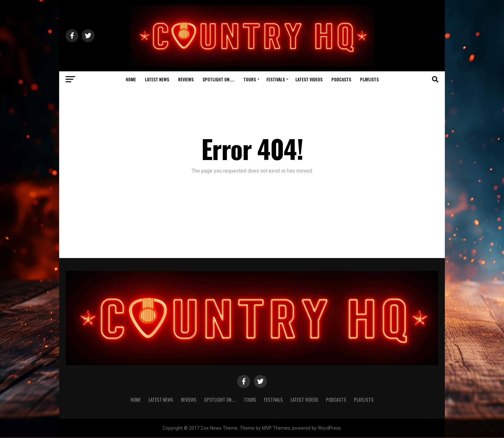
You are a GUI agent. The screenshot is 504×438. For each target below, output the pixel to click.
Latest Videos (309, 79)
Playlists (369, 79)
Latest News (157, 79)
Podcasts (341, 79)
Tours (250, 79)
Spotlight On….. (218, 79)
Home (131, 79)
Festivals (276, 79)
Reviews (186, 79)
